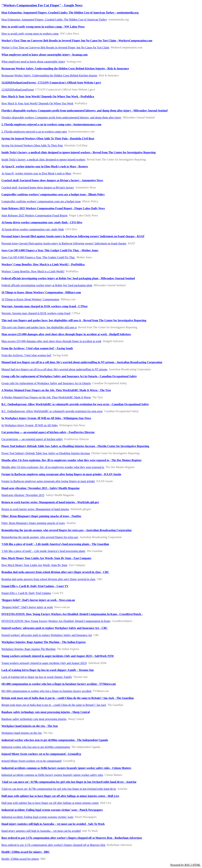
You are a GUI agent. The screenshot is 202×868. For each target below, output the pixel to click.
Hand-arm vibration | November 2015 (23, 495)
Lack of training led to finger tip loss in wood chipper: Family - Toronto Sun (48, 670)
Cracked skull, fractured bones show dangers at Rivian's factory (38, 187)
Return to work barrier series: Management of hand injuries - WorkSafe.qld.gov (50, 502)
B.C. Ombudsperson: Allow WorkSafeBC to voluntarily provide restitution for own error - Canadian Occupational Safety (75, 404)
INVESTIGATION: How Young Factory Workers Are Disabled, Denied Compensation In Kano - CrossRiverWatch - (72, 614)
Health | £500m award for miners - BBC (26, 852)
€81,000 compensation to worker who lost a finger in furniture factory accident (46, 691)
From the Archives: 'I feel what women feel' (26, 355)
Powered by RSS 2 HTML (185, 865)
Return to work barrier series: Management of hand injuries (35, 509)
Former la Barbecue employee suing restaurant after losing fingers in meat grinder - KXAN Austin (61, 474)
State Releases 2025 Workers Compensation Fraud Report (34, 215)
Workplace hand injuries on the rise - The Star (30, 726)
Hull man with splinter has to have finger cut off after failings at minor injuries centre (50, 803)
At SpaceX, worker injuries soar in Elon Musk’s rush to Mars (36, 173)
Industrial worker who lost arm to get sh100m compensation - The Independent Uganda (55, 740)
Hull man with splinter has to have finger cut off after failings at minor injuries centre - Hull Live (60, 796)
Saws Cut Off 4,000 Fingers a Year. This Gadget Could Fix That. (38, 257)
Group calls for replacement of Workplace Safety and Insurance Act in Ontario (46, 383)
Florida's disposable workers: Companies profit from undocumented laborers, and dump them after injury (61, 117)
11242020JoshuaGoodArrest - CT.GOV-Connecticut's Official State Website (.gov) (51, 83)
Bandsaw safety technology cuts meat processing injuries (34, 719)
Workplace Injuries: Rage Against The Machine (29, 649)
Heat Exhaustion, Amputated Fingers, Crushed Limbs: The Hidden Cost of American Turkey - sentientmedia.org (70, 13)
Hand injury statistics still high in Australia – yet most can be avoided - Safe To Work (53, 824)
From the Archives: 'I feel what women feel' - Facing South (37, 348)
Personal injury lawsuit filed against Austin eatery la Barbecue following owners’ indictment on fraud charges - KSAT (73, 236)
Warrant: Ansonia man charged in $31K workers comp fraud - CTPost (44, 306)
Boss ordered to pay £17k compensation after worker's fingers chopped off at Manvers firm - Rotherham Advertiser (72, 838)
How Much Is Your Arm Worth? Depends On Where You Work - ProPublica (48, 96)
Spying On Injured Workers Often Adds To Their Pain (32, 145)
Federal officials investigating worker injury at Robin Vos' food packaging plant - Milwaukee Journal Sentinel (68, 278)
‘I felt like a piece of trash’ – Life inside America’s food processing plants (43, 551)
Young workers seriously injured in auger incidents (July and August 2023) (44, 663)
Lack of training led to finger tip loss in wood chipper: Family (37, 677)
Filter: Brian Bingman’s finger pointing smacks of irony (33, 523)
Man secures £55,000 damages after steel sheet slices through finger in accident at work (51, 341)
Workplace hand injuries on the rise (22, 733)
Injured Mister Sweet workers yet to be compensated (31, 761)
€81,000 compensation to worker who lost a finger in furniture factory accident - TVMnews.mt (59, 684)
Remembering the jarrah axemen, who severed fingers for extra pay (40, 537)
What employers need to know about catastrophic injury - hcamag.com (44, 55)
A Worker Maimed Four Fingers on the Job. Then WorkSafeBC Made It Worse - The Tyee (56, 390)
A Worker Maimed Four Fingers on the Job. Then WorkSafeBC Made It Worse (46, 397)
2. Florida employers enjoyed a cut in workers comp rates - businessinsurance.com (51, 124)
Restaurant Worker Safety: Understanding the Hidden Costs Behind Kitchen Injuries (49, 75)
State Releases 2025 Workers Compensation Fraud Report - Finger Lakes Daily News (53, 208)
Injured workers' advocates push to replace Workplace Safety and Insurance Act (47, 635)
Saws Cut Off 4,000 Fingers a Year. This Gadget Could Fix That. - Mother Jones (50, 250)
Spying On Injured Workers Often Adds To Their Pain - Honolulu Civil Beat (48, 138)
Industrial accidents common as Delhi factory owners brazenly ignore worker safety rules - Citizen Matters (66, 768)
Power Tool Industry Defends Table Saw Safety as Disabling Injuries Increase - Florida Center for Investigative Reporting (75, 446)
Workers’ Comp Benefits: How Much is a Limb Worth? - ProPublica (43, 264)
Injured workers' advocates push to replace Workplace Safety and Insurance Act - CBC (54, 628)
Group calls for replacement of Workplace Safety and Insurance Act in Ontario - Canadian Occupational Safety (69, 376)
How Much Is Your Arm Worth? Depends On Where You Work (37, 103)
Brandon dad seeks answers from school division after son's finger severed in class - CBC (55, 572)
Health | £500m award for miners (20, 859)
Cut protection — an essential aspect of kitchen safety (32, 439)
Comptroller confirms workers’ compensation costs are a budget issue (41, 201)
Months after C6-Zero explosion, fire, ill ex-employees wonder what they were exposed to (53, 467)
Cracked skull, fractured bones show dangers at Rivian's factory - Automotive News (52, 180)
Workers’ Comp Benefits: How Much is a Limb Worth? (33, 271)
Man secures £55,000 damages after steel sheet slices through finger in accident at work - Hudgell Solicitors (66, 334)
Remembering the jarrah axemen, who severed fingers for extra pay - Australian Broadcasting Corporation (66, 530)
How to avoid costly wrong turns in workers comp (30, 34)
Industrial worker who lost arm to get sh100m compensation (36, 747)
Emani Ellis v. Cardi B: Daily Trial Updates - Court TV (35, 586)
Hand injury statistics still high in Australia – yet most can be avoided (41, 831)
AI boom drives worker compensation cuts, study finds (33, 229)
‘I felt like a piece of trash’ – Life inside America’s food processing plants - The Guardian (55, 544)
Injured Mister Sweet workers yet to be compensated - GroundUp (41, 754)
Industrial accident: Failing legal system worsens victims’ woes (37, 817)
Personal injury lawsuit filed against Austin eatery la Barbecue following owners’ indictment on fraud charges (64, 243)
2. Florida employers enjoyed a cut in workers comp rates (34, 132)
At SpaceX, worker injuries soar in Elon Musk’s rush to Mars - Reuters (45, 166)
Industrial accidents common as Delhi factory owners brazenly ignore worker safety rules (52, 775)
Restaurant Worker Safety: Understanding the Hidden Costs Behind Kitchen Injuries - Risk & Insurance (65, 68)
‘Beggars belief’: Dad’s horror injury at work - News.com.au (38, 600)
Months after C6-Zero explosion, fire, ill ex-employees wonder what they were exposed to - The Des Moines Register (72, 460)
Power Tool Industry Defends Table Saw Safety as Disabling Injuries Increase (46, 453)
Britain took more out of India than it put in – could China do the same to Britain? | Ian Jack (54, 705)
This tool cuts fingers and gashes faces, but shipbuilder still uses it (39, 327)
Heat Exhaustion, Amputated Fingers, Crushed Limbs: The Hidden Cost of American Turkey (54, 20)
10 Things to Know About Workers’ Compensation (30, 299)
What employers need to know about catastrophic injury (33, 62)
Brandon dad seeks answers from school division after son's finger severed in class (48, 579)
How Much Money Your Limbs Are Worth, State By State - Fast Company (46, 558)
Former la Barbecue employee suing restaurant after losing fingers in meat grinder (48, 481)
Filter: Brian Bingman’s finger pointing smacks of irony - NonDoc (41, 516)
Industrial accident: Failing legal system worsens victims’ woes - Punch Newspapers (52, 810)
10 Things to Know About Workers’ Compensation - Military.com (41, 292)
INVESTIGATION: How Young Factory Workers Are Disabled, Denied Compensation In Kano (56, 621)
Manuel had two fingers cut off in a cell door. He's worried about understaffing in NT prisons (54, 369)
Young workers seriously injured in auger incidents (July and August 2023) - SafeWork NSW (58, 656)
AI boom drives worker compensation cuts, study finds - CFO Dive (42, 222)
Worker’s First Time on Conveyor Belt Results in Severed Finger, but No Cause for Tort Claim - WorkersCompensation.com (77, 41)
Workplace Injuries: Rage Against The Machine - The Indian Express (44, 642)
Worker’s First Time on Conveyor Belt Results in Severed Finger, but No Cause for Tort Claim (55, 47)
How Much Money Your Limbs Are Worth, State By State (34, 565)
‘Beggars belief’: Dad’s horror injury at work (27, 607)
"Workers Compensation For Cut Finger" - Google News (42, 5)
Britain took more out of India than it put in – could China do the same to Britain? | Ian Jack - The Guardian (68, 698)
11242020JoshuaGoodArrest (18, 90)
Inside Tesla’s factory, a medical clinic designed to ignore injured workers (43, 160)
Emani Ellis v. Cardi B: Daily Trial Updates (26, 593)
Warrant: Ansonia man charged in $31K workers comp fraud (36, 313)
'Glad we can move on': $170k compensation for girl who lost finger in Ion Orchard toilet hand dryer (59, 789)
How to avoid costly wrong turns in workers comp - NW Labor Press (43, 27)
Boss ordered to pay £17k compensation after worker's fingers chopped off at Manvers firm (53, 845)
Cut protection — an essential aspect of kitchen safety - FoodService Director (48, 432)
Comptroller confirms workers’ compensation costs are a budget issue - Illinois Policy (53, 194)
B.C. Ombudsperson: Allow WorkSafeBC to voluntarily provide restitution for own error (52, 411)
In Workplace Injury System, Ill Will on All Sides (30, 425)
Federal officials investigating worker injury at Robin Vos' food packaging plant (47, 285)
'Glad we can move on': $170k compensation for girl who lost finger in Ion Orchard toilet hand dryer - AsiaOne (69, 782)
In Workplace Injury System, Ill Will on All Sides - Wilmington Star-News (46, 418)
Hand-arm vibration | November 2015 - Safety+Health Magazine (40, 488)
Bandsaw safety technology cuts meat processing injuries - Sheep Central (46, 712)
